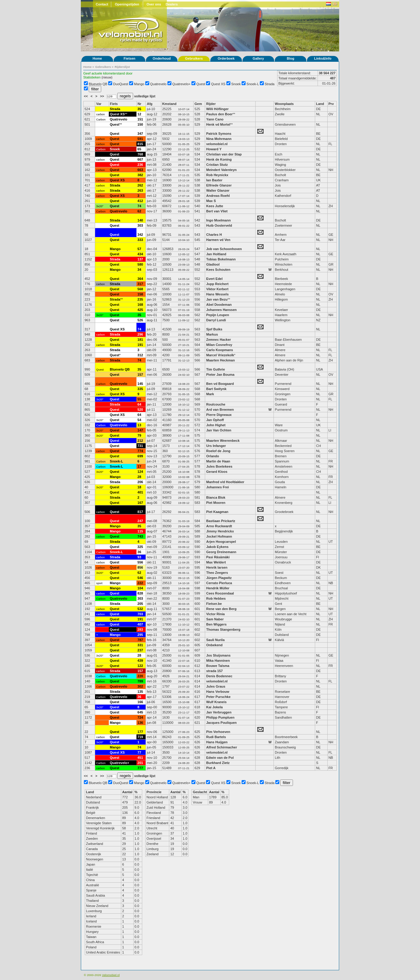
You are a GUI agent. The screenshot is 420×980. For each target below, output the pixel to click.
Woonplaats (284, 104)
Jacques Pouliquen (221, 723)
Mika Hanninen (218, 661)
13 (139, 425)
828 (140, 593)
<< (86, 96)
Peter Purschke (218, 697)
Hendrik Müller (218, 588)
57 (139, 249)
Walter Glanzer (218, 190)
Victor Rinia (216, 614)
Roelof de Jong (218, 451)
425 (140, 310)
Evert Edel (214, 279)
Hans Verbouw (218, 692)
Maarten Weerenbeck (223, 441)
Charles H (214, 235)
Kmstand (169, 104)
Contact (102, 4)
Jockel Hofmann (219, 536)
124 (140, 472)
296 (140, 334)
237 (140, 650)
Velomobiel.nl (111, 975)
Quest (201, 84)
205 (140, 604)
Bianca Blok (216, 497)
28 (139, 477)
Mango (139, 84)
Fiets (114, 104)
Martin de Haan (218, 461)
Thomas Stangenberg (223, 630)
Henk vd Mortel (218, 124)
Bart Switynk (216, 389)
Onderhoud (162, 58)
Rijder (211, 104)
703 (140, 614)
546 (140, 578)
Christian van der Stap (224, 154)
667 (140, 159)
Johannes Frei (217, 487)
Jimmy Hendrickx (220, 531)
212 (140, 441)
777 (140, 768)
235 (140, 299)
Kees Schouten (218, 270)
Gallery (258, 58)
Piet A (211, 768)
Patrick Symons (219, 134)
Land (320, 104)
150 (140, 124)
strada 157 (214, 671)
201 (140, 763)
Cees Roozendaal (220, 593)
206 (140, 482)
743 (140, 536)
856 (140, 567)
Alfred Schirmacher (222, 747)
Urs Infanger (216, 446)
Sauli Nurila (215, 640)
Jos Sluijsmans (218, 655)
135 (140, 692)
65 (139, 149)
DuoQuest (121, 84)
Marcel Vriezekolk (220, 355)
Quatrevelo (158, 84)
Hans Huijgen (217, 742)
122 (140, 666)
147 (140, 430)
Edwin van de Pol (220, 758)
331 (140, 645)
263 (140, 190)
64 (139, 404)
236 (140, 165)
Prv (331, 104)
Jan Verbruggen (219, 712)
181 (140, 340)
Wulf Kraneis (216, 702)
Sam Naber (215, 619)
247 (140, 521)
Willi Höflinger (217, 109)
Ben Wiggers (216, 624)
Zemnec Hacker (218, 340)
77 (139, 752)
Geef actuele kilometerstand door (108, 73)
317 (140, 284)
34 (139, 270)
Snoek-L (253, 84)
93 (139, 557)
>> (102, 96)
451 (140, 758)
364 (140, 279)
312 (140, 355)
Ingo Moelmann (218, 220)
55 (139, 399)
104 (140, 588)
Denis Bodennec (219, 676)
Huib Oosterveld (219, 225)
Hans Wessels (217, 294)
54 (139, 420)
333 (140, 240)
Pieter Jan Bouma (220, 375)
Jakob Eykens (217, 547)
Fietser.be (214, 604)
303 (140, 225)
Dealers (172, 4)
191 (140, 345)
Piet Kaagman (217, 512)
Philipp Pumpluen (220, 717)
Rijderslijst (122, 67)
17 (139, 466)
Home (97, 58)
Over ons (154, 4)
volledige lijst (145, 96)
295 (140, 635)
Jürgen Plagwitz (219, 578)
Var (99, 104)
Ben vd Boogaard (220, 384)
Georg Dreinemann (221, 552)
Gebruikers (194, 58)
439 (140, 661)
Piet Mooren (216, 503)
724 (140, 717)
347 (140, 134)
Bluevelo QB (98, 84)
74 (139, 206)
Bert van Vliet (217, 211)
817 (140, 512)
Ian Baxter (214, 180)
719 (140, 737)
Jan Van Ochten (219, 430)
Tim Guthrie (215, 369)
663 (140, 170)
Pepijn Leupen (217, 315)
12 (139, 114)
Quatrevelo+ (181, 84)
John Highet (216, 425)
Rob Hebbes (216, 598)
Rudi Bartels (216, 737)
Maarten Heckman (220, 360)
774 (140, 451)
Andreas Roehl (218, 196)
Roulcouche (216, 404)
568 (140, 289)
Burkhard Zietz (218, 763)
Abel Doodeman (219, 305)
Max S (211, 201)
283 (140, 630)
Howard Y (214, 149)
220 (140, 676)
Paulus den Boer (219, 114)
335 (140, 389)
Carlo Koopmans (219, 350)
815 (140, 144)
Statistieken (92, 77)
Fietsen (130, 58)
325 (140, 547)
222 (140, 583)
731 (140, 446)
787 (140, 640)
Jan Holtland (216, 254)
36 (139, 552)
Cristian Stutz (217, 165)
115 (140, 531)
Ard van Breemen (220, 410)
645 (140, 712)
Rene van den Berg (221, 609)
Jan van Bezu (217, 299)
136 (140, 723)
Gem (198, 104)
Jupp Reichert (217, 284)
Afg (150, 104)
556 (140, 562)
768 (140, 154)
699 (140, 456)
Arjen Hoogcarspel (221, 542)
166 (140, 702)
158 (140, 294)
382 (140, 175)
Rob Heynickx (217, 175)
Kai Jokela (214, 707)
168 (140, 305)
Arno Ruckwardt (219, 526)
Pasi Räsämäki (218, 557)
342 (140, 235)
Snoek (236, 84)
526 (140, 320)
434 (140, 254)
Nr (139, 104)
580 (140, 264)
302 (140, 686)
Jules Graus (216, 686)
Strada (270, 84)
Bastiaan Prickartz (220, 521)
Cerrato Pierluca (219, 583)
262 (140, 185)
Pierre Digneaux (219, 415)
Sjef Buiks (214, 329)
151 (140, 119)
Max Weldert (216, 562)
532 (140, 609)
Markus (212, 334)
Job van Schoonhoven (224, 249)
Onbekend (214, 645)
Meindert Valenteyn (221, 170)
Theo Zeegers (217, 573)
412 (140, 201)
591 (140, 139)
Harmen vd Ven (218, 240)
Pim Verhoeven (218, 732)
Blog (291, 58)
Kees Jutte (215, 206)
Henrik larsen (217, 567)
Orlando (212, 456)
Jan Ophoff (215, 420)
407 (140, 624)
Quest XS (218, 84)
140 (140, 220)
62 (139, 211)
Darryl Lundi (216, 320)
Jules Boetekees (219, 466)
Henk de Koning (219, 159)
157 (140, 375)
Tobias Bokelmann (221, 259)
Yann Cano (215, 119)
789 (140, 681)
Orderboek (226, 58)
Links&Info (323, 58)
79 (139, 435)
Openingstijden (127, 4)
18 (139, 487)
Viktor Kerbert (217, 289)
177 (140, 732)
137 (140, 259)
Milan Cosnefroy (219, 345)
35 (139, 109)
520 (140, 410)
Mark (210, 394)
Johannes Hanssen (221, 310)
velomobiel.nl (217, 144)
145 (140, 384)
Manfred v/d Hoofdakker (225, 482)
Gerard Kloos (217, 472)
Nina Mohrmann (219, 139)
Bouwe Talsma (218, 666)
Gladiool (213, 264)
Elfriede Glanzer (219, 185)
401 (140, 492)
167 (140, 503)
